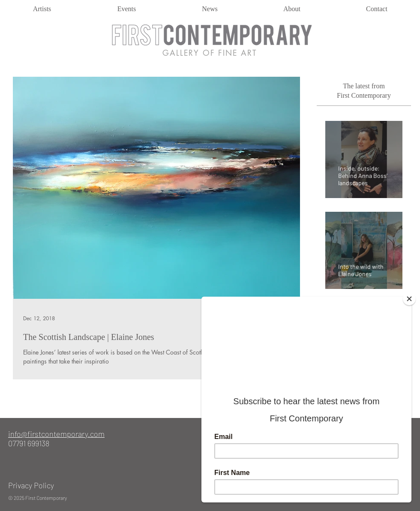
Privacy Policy (31, 485)
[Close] (409, 299)
